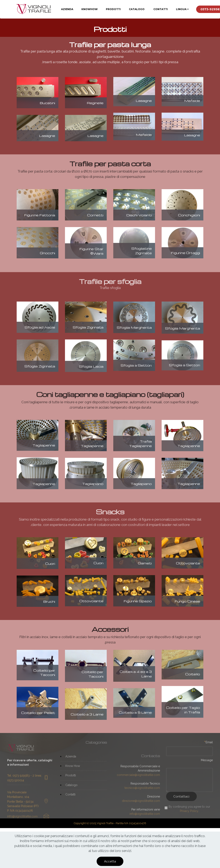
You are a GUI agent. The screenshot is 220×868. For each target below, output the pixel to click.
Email (208, 745)
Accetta (110, 861)
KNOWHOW (90, 9)
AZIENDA (67, 9)
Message (207, 763)
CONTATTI (160, 9)
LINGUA (181, 9)
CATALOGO (137, 9)
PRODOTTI (113, 9)
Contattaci (181, 803)
